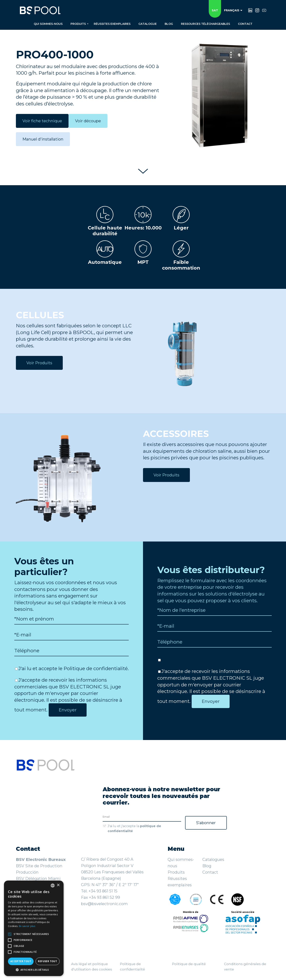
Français (233, 10)
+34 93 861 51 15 (103, 891)
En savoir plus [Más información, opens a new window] (27, 926)
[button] (34, 970)
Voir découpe (88, 121)
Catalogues (213, 860)
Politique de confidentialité (96, 668)
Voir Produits (39, 363)
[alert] (34, 928)
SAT (215, 10)
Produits (176, 872)
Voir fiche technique (42, 121)
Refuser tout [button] (47, 961)
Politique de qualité (189, 964)
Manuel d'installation (43, 139)
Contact (210, 872)
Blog (207, 866)
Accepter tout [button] (21, 961)
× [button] (58, 885)
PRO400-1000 (55, 54)
